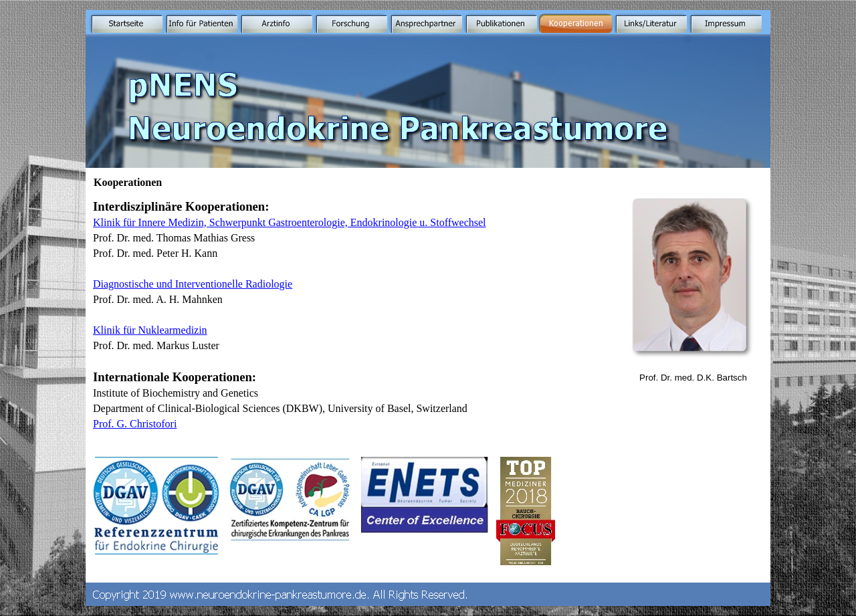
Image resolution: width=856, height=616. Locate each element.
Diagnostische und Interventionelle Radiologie (193, 284)
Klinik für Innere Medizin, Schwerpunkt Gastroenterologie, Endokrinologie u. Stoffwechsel (290, 222)
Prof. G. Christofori (135, 424)
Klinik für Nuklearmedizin (150, 330)
